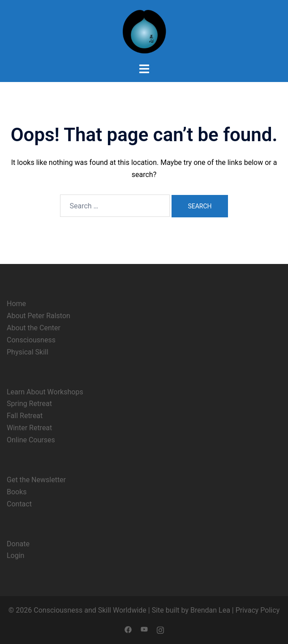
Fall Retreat (25, 416)
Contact (19, 504)
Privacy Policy (258, 610)
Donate (18, 544)
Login (15, 555)
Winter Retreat (29, 428)
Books (17, 492)
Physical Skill (28, 352)
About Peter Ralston (39, 316)
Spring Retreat (29, 404)
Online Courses (31, 440)
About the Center (34, 328)
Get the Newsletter (36, 480)
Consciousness (31, 340)
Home (16, 304)
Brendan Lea (210, 610)
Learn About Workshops (45, 392)
